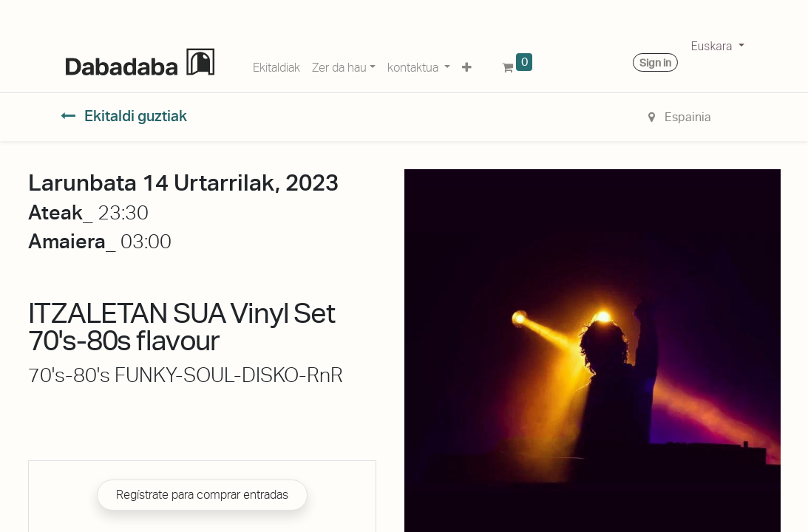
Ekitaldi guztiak (124, 116)
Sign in (655, 63)
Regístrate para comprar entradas (202, 495)
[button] (467, 65)
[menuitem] (276, 65)
